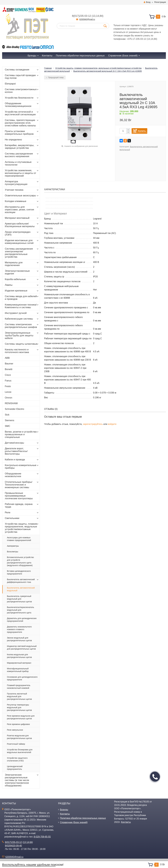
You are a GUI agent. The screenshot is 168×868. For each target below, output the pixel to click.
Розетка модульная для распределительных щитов (19, 737)
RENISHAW (11, 403)
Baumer (9, 364)
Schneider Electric (15, 409)
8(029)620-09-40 (13, 846)
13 (94, 16)
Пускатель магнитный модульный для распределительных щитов (19, 696)
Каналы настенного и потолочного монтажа (22, 351)
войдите (112, 424)
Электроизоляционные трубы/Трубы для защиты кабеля (22, 335)
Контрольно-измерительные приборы (22, 467)
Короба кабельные (22, 279)
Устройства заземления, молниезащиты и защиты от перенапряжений (22, 173)
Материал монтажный (22, 218)
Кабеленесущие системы (22, 319)
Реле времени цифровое (18, 724)
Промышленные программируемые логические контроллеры (22, 496)
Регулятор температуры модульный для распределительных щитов (19, 707)
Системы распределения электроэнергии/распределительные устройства (22, 253)
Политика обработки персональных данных (83, 818)
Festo (8, 386)
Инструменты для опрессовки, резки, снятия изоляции (22, 210)
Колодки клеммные (22, 201)
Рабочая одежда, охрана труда (22, 505)
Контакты (65, 814)
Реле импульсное (15, 730)
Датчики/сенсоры (22, 443)
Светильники (22, 518)
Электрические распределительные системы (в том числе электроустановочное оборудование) (22, 780)
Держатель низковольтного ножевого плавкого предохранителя (19, 629)
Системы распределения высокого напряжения (22, 155)
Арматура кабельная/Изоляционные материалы (22, 225)
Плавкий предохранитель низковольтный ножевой (19, 687)
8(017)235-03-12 (82, 16)
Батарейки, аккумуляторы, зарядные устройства (22, 147)
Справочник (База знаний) (74, 822)
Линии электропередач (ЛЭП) (22, 233)
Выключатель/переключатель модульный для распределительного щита (20, 610)
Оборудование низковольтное (22, 475)
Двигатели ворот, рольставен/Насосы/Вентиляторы (22, 451)
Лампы (22, 285)
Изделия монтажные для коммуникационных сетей (22, 242)
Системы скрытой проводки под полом (22, 77)
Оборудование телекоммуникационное (22, 105)
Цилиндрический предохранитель (15, 768)
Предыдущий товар (55, 78)
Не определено (22, 140)
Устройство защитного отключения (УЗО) (17, 759)
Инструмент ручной (22, 313)
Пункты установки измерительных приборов (22, 133)
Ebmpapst (10, 84)
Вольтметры (13, 552)
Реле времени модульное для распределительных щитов (21, 717)
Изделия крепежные (22, 291)
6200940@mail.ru (87, 19)
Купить (142, 131)
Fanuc (8, 381)
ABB (7, 358)
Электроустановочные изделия (22, 272)
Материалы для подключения (22, 264)
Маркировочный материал (19, 663)
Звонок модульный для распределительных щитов (19, 639)
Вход (147, 2)
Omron (9, 398)
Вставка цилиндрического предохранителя (19, 572)
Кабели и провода (22, 460)
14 (98, 16)
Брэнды (64, 810)
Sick (7, 415)
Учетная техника (22, 190)
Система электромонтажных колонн (22, 91)
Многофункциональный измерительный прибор (18, 670)
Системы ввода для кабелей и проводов (22, 298)
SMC (8, 426)
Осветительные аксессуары (22, 196)
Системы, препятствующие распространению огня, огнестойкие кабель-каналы (22, 123)
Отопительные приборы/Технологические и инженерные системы (22, 485)
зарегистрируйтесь (93, 424)
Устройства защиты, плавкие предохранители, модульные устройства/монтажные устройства (22, 528)
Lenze (8, 392)
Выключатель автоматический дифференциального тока (23, 581)
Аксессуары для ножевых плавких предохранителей (19, 539)
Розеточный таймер (16, 744)
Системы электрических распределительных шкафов (22, 326)
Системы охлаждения (22, 70)
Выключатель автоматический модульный (21, 589)
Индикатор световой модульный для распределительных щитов (22, 647)
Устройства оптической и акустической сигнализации (22, 113)
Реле (22, 513)
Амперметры (13, 546)
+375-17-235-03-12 (136, 39)
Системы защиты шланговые (22, 344)
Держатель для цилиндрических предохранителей (22, 620)
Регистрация (160, 2)
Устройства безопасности (22, 98)
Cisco (8, 375)
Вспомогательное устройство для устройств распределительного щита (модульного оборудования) (20, 561)
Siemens (9, 420)
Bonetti (9, 369)
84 (101, 16)
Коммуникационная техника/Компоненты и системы (22, 306)
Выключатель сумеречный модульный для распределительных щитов (19, 599)
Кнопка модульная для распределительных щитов (19, 656)
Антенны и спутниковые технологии (22, 163)
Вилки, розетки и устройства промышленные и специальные (22, 434)
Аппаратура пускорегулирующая (22, 183)
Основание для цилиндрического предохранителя (22, 678)
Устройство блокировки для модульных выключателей (20, 751)
